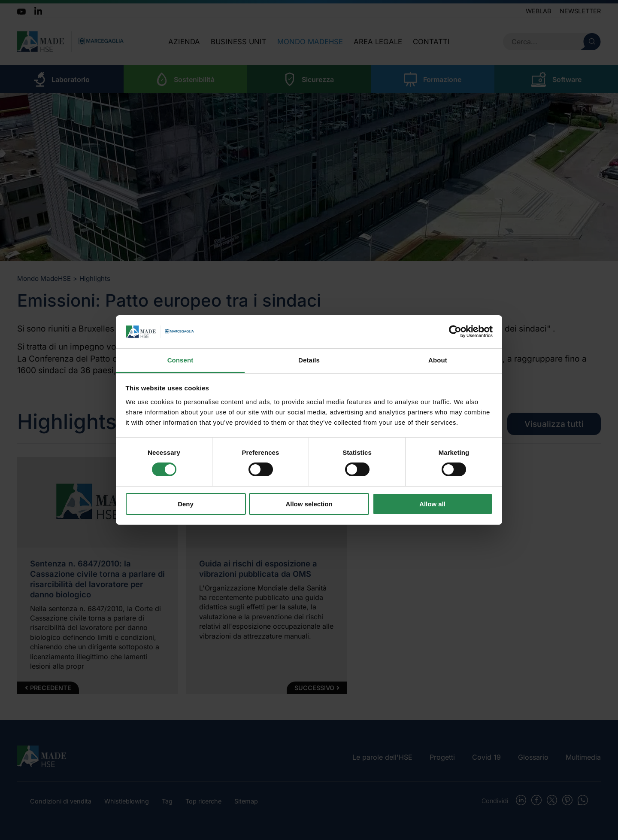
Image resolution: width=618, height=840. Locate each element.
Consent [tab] (180, 360)
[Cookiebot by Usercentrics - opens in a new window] (455, 332)
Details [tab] (309, 360)
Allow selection (309, 504)
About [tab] (438, 360)
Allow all (432, 504)
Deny (186, 504)
